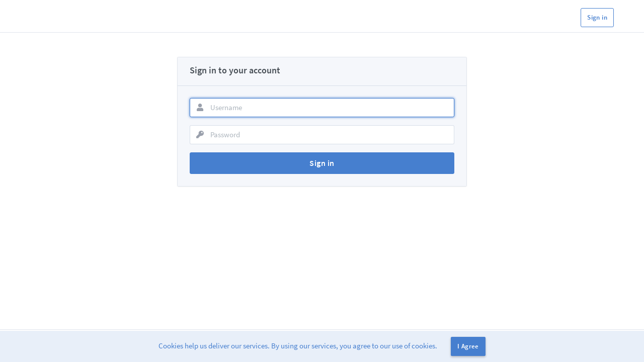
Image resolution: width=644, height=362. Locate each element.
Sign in (597, 17)
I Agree (468, 346)
